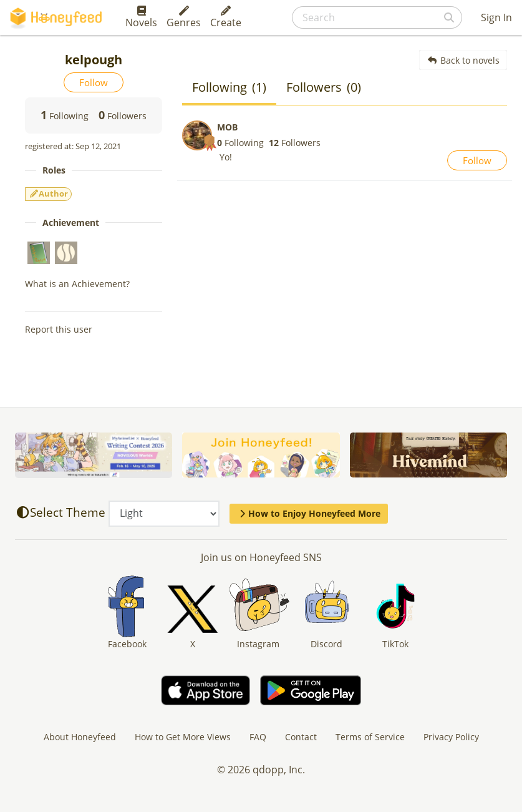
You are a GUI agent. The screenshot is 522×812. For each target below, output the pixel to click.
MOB (227, 127)
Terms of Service (370, 737)
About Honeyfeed (80, 737)
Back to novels (463, 60)
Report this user (59, 329)
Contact (301, 737)
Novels (141, 17)
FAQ (258, 737)
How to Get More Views (183, 737)
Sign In (496, 17)
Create (226, 17)
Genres (184, 17)
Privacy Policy (451, 737)
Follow (94, 82)
